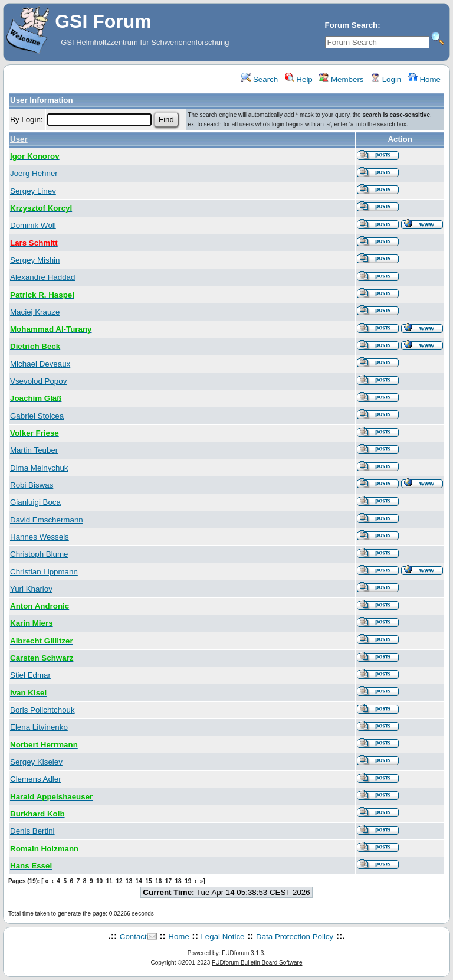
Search (260, 79)
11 (109, 881)
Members (341, 79)
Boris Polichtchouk (42, 710)
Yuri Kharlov (31, 589)
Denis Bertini (32, 831)
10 (99, 881)
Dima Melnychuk (39, 468)
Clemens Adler (36, 779)
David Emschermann (47, 520)
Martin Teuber (34, 450)
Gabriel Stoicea (37, 416)
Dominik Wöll (33, 225)
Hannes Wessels (40, 537)
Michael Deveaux (40, 364)
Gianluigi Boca (35, 502)
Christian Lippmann (44, 572)
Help (299, 79)
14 (139, 881)
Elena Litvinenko (39, 727)
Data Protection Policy (295, 937)
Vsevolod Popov (38, 381)
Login (386, 79)
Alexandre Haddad (42, 277)
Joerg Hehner (34, 173)
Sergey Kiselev (36, 762)
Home (424, 79)
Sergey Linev (33, 191)
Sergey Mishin (35, 260)
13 (129, 881)
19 (188, 881)
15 (148, 881)
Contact (133, 937)
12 (119, 881)
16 (158, 881)
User (19, 139)
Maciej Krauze (35, 312)
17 (168, 881)
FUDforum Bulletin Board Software (257, 963)
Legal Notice (222, 937)
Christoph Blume (39, 554)
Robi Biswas (32, 485)
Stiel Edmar (30, 675)
